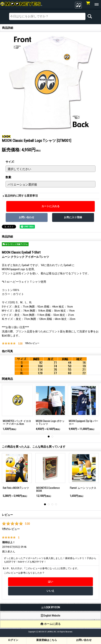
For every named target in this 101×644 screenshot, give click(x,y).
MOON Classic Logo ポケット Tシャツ (50, 423)
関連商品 (7, 379)
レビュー (7, 515)
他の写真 (7, 351)
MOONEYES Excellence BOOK (48, 489)
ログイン (13, 640)
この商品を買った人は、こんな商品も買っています (34, 447)
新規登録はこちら (47, 640)
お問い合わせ (84, 640)
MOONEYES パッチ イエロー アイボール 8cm (17, 423)
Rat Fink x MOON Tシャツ (16, 488)
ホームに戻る (50, 624)
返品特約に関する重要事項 (21, 196)
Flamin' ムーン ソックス (83, 488)
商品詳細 (7, 237)
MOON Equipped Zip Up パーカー (83, 423)
